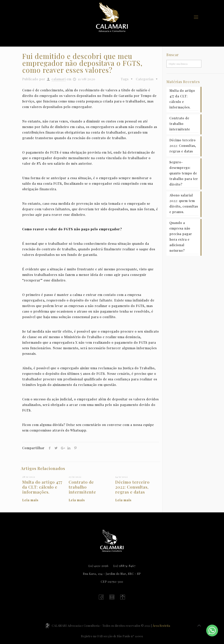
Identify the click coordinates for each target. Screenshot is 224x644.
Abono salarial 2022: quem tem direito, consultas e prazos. (184, 203)
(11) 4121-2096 (99, 566)
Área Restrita (161, 626)
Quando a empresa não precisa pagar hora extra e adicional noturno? (181, 237)
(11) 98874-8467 (124, 566)
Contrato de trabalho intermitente (82, 487)
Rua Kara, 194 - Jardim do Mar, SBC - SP (112, 574)
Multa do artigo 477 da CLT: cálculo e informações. (42, 487)
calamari (59, 79)
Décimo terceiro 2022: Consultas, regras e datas (132, 487)
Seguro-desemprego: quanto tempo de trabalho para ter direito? (184, 173)
